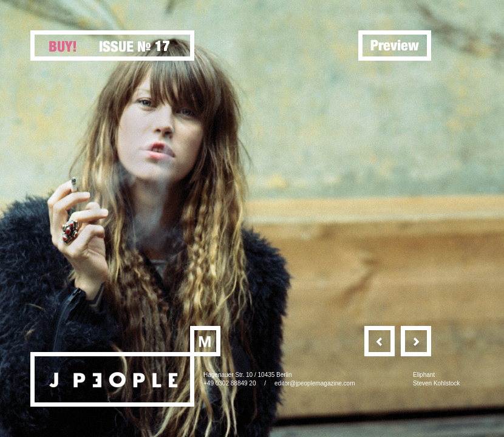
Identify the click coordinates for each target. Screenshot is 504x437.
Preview (395, 46)
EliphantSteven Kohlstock (436, 379)
